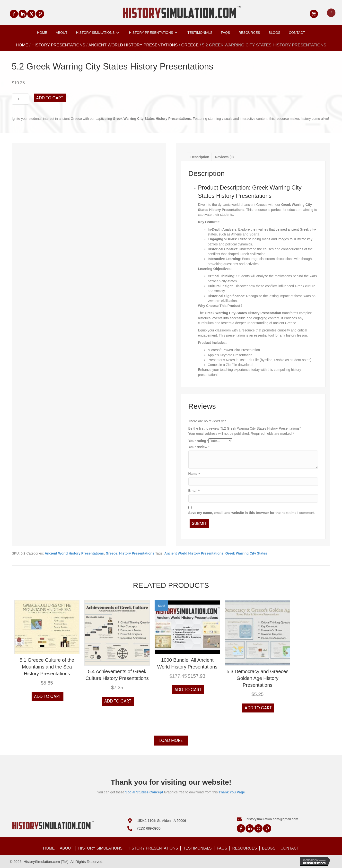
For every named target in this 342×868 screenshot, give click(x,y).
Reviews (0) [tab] (224, 157)
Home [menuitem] (49, 848)
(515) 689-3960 (149, 828)
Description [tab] (200, 157)
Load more (171, 740)
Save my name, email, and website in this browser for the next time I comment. (252, 513)
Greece (190, 45)
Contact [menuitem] (290, 848)
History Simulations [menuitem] (100, 848)
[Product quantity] (20, 99)
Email (194, 491)
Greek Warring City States (246, 553)
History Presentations (58, 45)
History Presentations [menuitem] (153, 848)
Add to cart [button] (48, 696)
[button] (14, 14)
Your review (199, 447)
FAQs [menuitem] (222, 848)
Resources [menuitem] (244, 848)
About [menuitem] (66, 848)
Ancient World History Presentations (133, 45)
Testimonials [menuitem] (197, 848)
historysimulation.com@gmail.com (272, 819)
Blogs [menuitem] (269, 848)
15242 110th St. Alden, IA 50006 (162, 821)
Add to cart (50, 98)
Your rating (198, 441)
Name (194, 474)
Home (22, 45)
